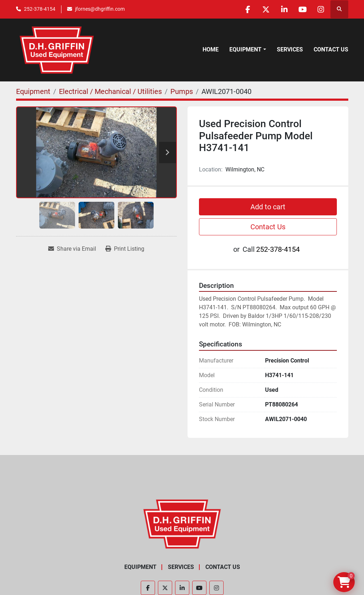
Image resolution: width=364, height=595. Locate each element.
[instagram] (321, 9)
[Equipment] (33, 91)
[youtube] (303, 9)
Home (211, 49)
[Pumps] (182, 91)
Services (290, 49)
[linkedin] (284, 9)
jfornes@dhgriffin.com (100, 9)
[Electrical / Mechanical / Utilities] (110, 91)
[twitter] (266, 9)
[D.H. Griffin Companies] (182, 523)
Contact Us (331, 49)
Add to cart (268, 207)
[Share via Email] (72, 249)
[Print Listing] (125, 249)
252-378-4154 (40, 9)
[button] (248, 50)
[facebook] (248, 9)
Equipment (245, 49)
